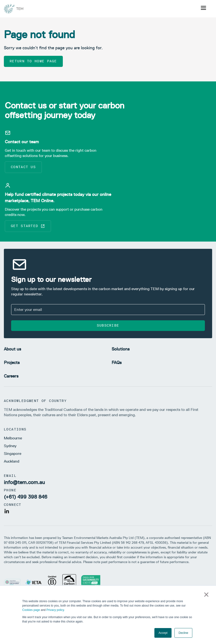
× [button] (206, 594)
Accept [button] (163, 633)
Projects (12, 363)
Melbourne (13, 438)
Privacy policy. (56, 610)
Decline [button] (183, 633)
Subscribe (108, 326)
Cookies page (31, 610)
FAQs (117, 363)
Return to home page (33, 61)
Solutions (121, 349)
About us (12, 349)
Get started (28, 226)
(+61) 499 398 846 (26, 497)
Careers (11, 376)
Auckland (12, 461)
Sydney (10, 446)
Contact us (23, 167)
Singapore (13, 454)
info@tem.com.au (24, 482)
